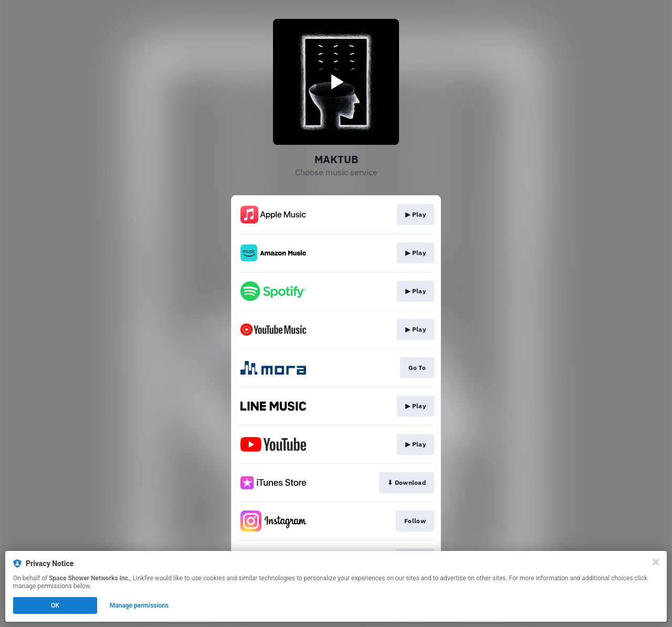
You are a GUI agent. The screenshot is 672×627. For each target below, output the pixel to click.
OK (55, 605)
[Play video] (336, 82)
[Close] (656, 562)
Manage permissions (139, 605)
